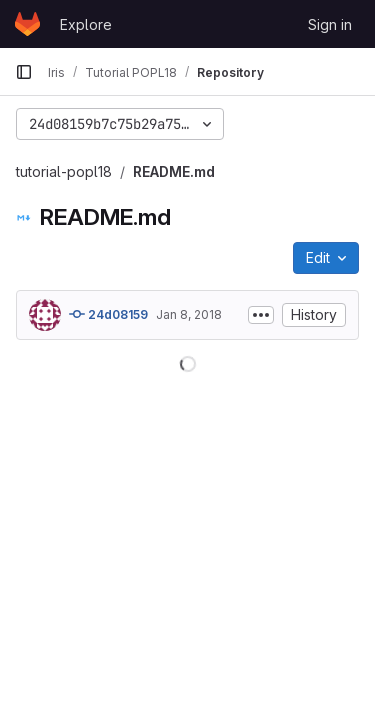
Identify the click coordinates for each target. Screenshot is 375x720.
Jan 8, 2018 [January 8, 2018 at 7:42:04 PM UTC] (189, 314)
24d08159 (108, 314)
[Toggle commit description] (261, 315)
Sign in (330, 24)
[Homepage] (27, 24)
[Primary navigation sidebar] (24, 72)
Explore (86, 24)
